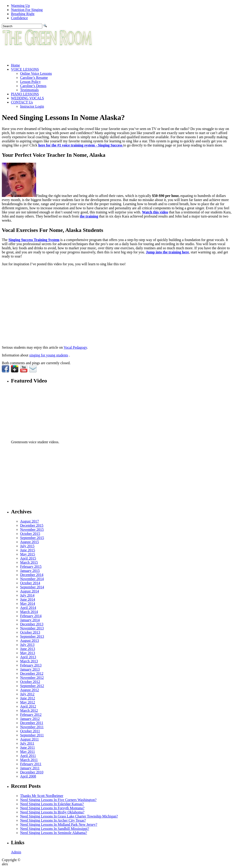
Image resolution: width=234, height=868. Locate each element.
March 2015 (29, 562)
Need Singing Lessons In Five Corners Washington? (58, 800)
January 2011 (30, 768)
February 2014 (31, 616)
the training (89, 216)
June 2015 (28, 550)
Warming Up (20, 6)
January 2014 (30, 620)
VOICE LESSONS (25, 69)
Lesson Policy (30, 82)
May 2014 (28, 604)
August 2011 (29, 739)
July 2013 (27, 645)
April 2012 (28, 706)
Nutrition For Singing (27, 10)
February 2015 (31, 567)
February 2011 (31, 764)
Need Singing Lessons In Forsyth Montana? (52, 808)
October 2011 (30, 731)
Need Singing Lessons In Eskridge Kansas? (52, 804)
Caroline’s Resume (34, 78)
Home (15, 65)
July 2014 (27, 595)
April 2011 (28, 756)
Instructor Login (32, 106)
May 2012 (28, 702)
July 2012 (27, 694)
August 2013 (29, 641)
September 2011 (32, 735)
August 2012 (29, 690)
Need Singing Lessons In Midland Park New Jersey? (59, 824)
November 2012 (32, 678)
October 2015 (30, 534)
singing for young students (49, 355)
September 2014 (32, 587)
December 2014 (32, 575)
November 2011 (32, 727)
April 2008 (28, 776)
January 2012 (30, 719)
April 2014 (28, 608)
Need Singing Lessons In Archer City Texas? (53, 820)
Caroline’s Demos (33, 86)
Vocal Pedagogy (75, 347)
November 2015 (32, 530)
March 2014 (29, 612)
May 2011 (28, 752)
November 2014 (32, 579)
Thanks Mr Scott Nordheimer (42, 796)
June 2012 (28, 698)
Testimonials (29, 90)
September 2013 (32, 636)
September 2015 (32, 538)
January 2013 (30, 669)
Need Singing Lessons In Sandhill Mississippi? (55, 829)
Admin (16, 852)
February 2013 (31, 665)
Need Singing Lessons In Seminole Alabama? (54, 833)
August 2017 (29, 521)
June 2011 (28, 747)
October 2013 (30, 632)
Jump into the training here (167, 252)
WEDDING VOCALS (27, 98)
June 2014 (28, 599)
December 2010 (32, 772)
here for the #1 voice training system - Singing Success (81, 145)
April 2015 (28, 558)
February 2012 (31, 715)
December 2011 (32, 723)
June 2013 (28, 649)
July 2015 (27, 546)
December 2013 (32, 624)
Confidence (19, 18)
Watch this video (155, 212)
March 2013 (29, 661)
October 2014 (30, 583)
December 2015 (32, 525)
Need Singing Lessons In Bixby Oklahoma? (52, 812)
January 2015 (30, 571)
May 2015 (28, 554)
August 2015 (29, 542)
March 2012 (29, 710)
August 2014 (29, 591)
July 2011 (27, 743)
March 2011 (29, 760)
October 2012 (30, 682)
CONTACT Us (22, 102)
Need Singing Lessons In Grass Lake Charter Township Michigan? (69, 816)
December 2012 (32, 673)
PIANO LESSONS (25, 94)
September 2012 (32, 686)
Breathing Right (23, 14)
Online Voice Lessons (36, 73)
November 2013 (32, 628)
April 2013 (28, 657)
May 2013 (28, 653)
